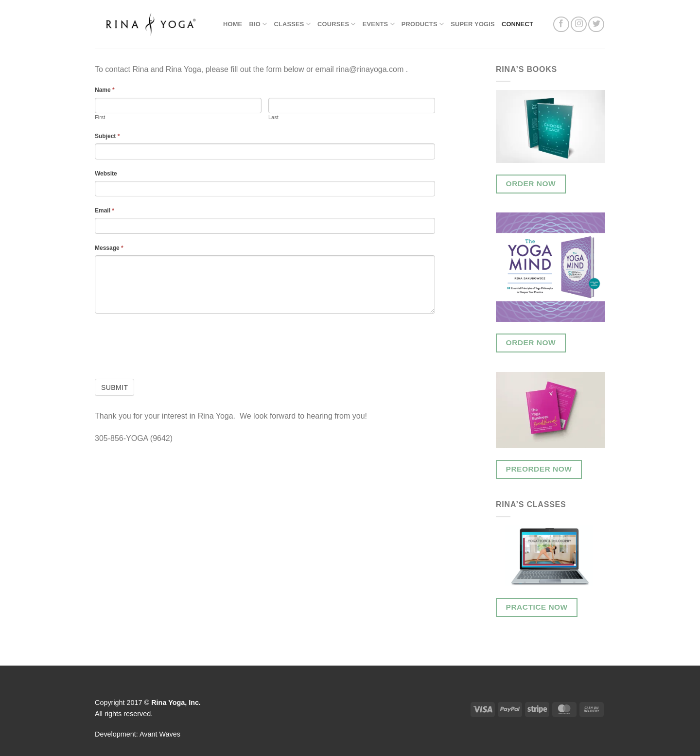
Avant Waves (160, 734)
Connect (517, 24)
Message (109, 248)
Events (379, 24)
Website (106, 174)
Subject (107, 136)
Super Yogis (473, 24)
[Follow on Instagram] (579, 25)
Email (105, 211)
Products (423, 24)
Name (105, 90)
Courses (337, 24)
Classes (292, 24)
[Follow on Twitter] (596, 25)
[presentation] (169, 342)
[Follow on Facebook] (561, 25)
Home (233, 24)
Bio (258, 24)
